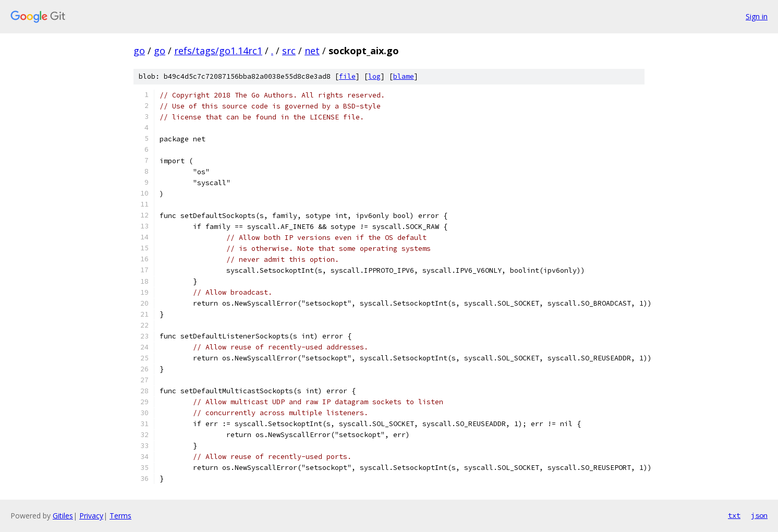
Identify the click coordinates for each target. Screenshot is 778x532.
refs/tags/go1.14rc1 (218, 51)
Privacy (91, 516)
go (139, 51)
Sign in (757, 16)
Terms (120, 516)
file (347, 76)
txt (734, 515)
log (374, 76)
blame (404, 76)
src (289, 51)
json (759, 515)
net (312, 51)
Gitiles (63, 516)
